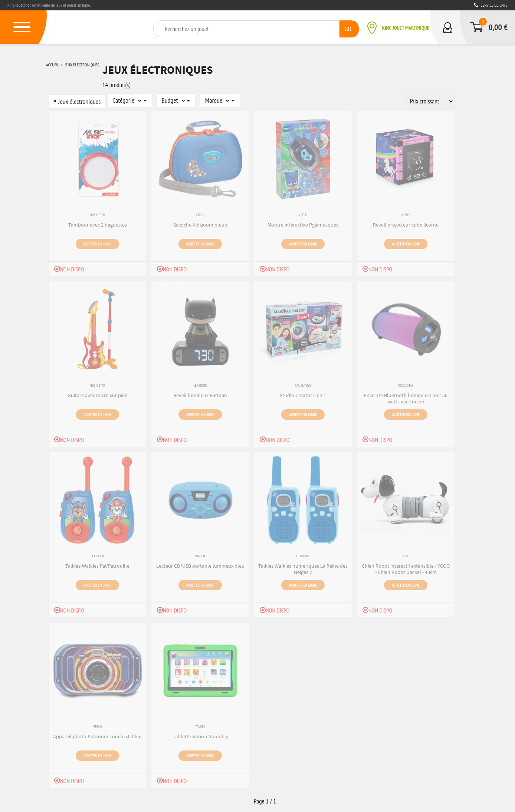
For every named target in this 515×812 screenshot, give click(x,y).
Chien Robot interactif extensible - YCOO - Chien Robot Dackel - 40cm (406, 567)
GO (348, 28)
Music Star (97, 214)
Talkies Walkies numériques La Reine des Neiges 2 (303, 567)
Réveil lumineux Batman (200, 394)
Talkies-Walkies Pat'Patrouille (97, 564)
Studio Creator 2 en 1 (303, 394)
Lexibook (200, 384)
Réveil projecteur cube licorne (406, 223)
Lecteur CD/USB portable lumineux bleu (200, 564)
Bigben (406, 214)
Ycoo (406, 555)
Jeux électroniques (82, 64)
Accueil (53, 64)
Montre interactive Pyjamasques (303, 223)
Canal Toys (303, 384)
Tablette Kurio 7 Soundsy (200, 735)
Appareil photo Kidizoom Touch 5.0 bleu (97, 735)
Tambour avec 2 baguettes (98, 223)
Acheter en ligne (97, 242)
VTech (200, 214)
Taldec (200, 725)
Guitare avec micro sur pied (98, 394)
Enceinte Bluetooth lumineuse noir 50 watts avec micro (406, 397)
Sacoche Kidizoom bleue (200, 223)
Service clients (491, 5)
